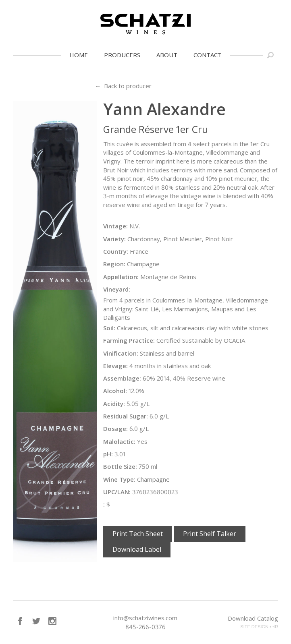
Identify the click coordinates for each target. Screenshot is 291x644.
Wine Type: (119, 479)
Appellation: (121, 277)
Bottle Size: (120, 466)
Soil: (109, 328)
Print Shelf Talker (210, 534)
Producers (122, 55)
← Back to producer (123, 86)
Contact (208, 55)
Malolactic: (119, 441)
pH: (108, 454)
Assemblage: (122, 378)
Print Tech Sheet (138, 534)
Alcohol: (115, 391)
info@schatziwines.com (145, 618)
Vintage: (115, 226)
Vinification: (121, 353)
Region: (114, 264)
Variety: (114, 239)
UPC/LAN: (117, 492)
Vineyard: (117, 289)
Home (79, 55)
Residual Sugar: (126, 416)
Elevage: (115, 366)
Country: (116, 251)
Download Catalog (253, 618)
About (167, 55)
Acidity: (114, 404)
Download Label (137, 549)
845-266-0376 (145, 627)
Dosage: (115, 429)
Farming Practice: (129, 340)
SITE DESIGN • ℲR (259, 627)
